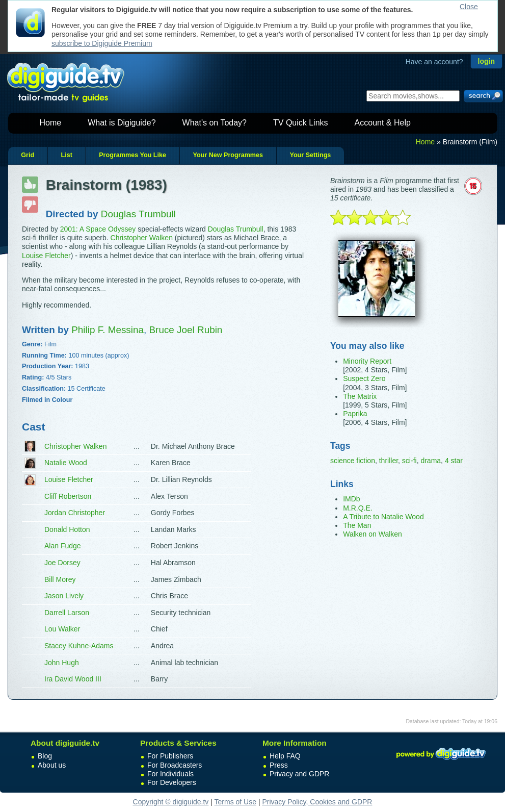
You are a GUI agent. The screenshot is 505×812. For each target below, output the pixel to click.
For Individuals (170, 774)
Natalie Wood (66, 463)
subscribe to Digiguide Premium (102, 43)
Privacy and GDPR (299, 774)
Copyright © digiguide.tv (171, 802)
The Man (357, 525)
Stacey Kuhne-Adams (79, 646)
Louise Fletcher (46, 256)
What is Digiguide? (122, 123)
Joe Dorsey (62, 563)
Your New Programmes (228, 155)
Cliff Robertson (68, 496)
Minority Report (367, 361)
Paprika (355, 414)
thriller (389, 461)
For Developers (172, 782)
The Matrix (360, 396)
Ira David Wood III (73, 679)
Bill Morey (60, 579)
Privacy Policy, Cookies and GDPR (317, 802)
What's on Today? (215, 123)
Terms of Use (235, 802)
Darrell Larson (67, 613)
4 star (454, 461)
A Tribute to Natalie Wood (383, 517)
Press (279, 765)
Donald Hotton (67, 529)
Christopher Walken (142, 238)
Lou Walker (62, 629)
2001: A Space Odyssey (98, 229)
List (66, 155)
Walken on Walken (373, 534)
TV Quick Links (301, 123)
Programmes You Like (132, 155)
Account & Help (383, 123)
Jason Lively (64, 596)
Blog (45, 756)
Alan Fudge (63, 546)
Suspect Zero (364, 378)
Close (469, 7)
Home (51, 123)
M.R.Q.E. (358, 508)
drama (431, 461)
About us (52, 765)
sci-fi (409, 461)
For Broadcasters (175, 765)
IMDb (351, 499)
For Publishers (170, 756)
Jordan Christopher (75, 513)
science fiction (353, 461)
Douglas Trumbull (236, 229)
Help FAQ (285, 756)
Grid (28, 155)
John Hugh (62, 663)
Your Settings (310, 155)
